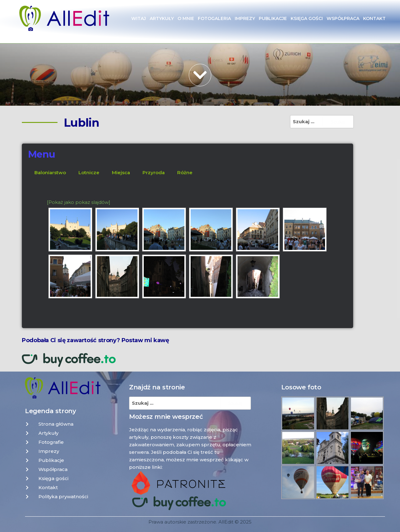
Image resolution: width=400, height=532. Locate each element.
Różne (185, 172)
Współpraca (343, 18)
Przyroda (154, 172)
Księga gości (307, 18)
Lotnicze (89, 172)
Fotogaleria (214, 18)
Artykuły (162, 18)
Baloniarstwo (50, 172)
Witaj (139, 18)
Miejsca (121, 172)
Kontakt (374, 18)
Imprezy (245, 18)
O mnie (186, 18)
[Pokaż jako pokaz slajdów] (79, 202)
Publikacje (273, 18)
